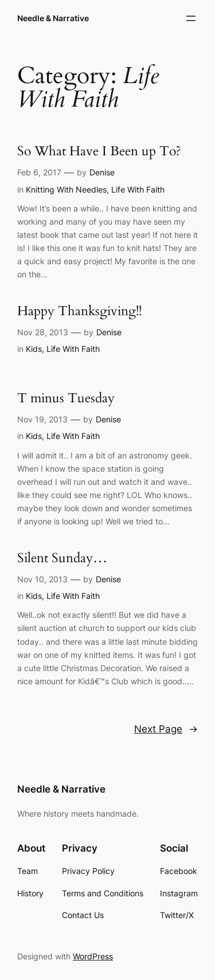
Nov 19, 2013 (42, 419)
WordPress (93, 956)
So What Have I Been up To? (99, 152)
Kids (34, 349)
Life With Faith (138, 189)
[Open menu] (191, 18)
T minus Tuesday (66, 399)
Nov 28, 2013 (43, 332)
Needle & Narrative (53, 18)
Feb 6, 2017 (39, 172)
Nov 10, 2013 (42, 579)
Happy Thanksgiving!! (79, 311)
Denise (102, 172)
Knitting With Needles (66, 189)
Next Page (166, 729)
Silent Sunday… (62, 558)
